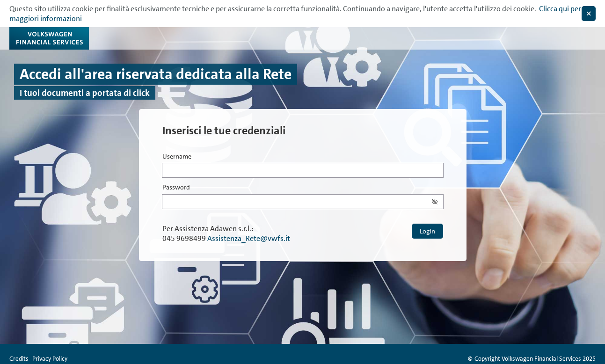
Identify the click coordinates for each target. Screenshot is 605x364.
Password (176, 188)
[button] (437, 202)
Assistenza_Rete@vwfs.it (249, 238)
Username (177, 157)
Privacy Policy (50, 359)
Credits (19, 359)
